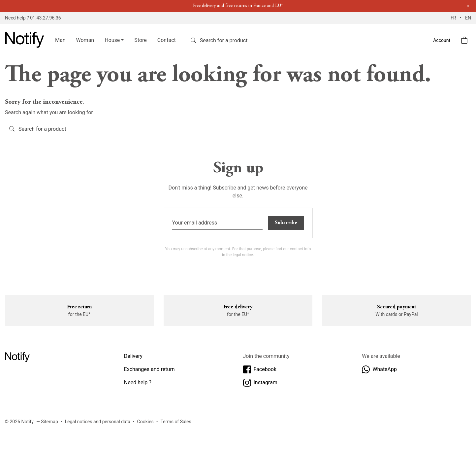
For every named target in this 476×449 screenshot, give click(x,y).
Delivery (133, 356)
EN (468, 18)
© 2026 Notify (19, 422)
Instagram (260, 383)
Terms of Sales (176, 422)
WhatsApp (379, 369)
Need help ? (138, 382)
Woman (85, 40)
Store (140, 40)
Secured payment (397, 307)
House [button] (112, 40)
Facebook (260, 369)
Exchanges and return (149, 369)
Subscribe (286, 223)
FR (454, 18)
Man (60, 40)
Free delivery (238, 307)
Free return (79, 307)
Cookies (145, 422)
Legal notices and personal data (98, 422)
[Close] (468, 6)
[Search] (230, 40)
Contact (167, 40)
